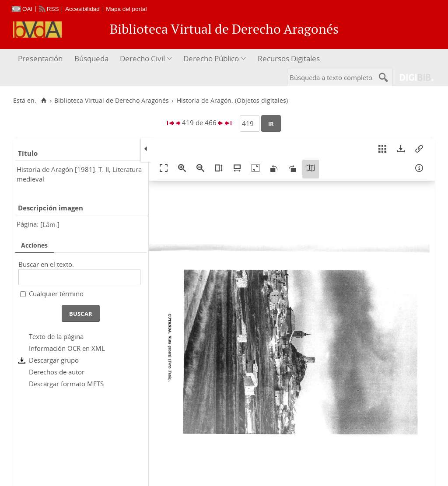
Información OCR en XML (67, 348)
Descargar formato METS (66, 384)
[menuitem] (41, 59)
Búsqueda (91, 58)
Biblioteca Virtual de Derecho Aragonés (112, 101)
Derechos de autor (57, 372)
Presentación (40, 58)
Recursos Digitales (289, 58)
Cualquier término (56, 294)
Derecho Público (211, 58)
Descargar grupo (54, 360)
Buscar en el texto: (46, 264)
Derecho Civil (142, 58)
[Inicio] (44, 101)
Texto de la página (56, 336)
